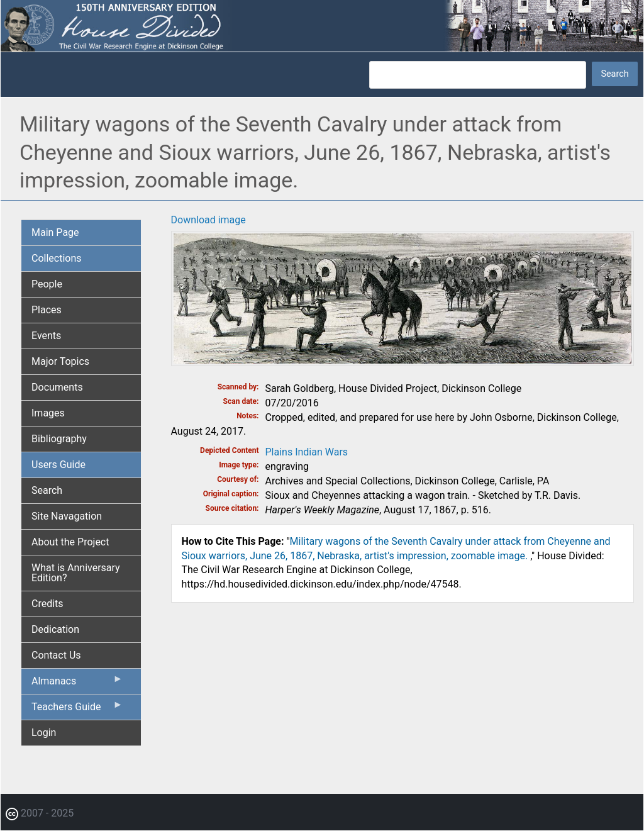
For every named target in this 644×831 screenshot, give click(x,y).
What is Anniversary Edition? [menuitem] (76, 573)
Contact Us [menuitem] (56, 655)
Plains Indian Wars (307, 452)
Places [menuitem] (47, 310)
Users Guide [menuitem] (58, 465)
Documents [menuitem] (57, 387)
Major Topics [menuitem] (60, 361)
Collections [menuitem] (57, 258)
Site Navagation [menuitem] (67, 516)
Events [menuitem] (46, 336)
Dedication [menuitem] (55, 629)
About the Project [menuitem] (70, 542)
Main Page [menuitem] (55, 232)
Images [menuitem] (48, 413)
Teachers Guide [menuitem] (77, 710)
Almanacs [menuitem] (77, 684)
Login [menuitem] (44, 733)
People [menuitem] (47, 284)
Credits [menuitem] (47, 604)
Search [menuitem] (47, 490)
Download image (208, 220)
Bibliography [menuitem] (59, 439)
